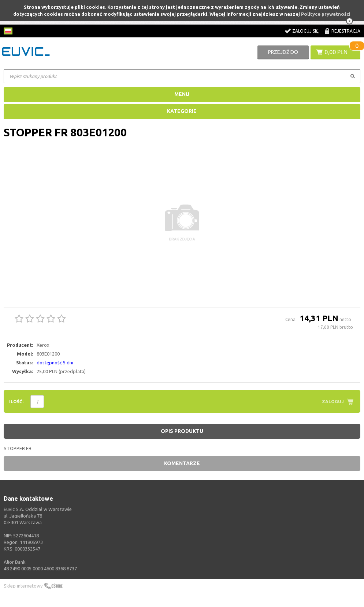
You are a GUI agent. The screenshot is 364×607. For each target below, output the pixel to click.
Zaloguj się (305, 31)
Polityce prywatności (326, 14)
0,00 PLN (336, 52)
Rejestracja (346, 31)
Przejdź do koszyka (283, 54)
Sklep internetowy (23, 586)
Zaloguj (333, 402)
